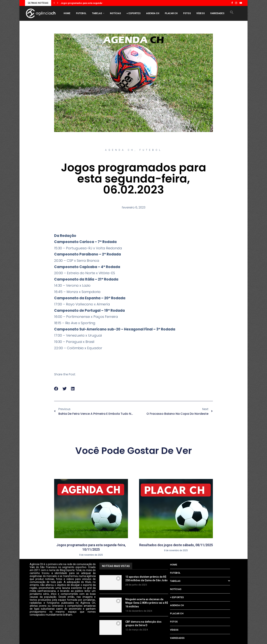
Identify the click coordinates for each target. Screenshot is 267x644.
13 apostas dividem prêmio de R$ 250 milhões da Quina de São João (146, 579)
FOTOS (187, 13)
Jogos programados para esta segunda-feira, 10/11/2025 (91, 3)
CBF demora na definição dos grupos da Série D (143, 624)
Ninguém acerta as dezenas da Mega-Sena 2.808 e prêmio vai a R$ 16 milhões (147, 603)
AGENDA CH (153, 13)
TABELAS (97, 13)
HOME (67, 13)
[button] (54, 3)
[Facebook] (232, 3)
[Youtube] (241, 3)
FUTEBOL (81, 13)
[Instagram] (236, 3)
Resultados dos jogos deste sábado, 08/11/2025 (176, 545)
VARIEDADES (217, 13)
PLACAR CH (171, 13)
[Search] (234, 29)
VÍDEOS (201, 13)
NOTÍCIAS (115, 13)
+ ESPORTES (133, 13)
